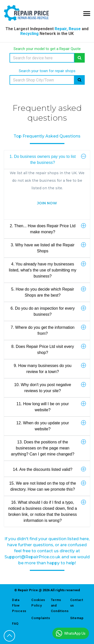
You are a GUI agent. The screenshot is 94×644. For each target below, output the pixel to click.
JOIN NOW (47, 203)
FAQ (15, 624)
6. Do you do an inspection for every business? (48, 311)
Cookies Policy (37, 603)
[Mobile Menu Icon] (87, 14)
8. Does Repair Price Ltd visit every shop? (49, 349)
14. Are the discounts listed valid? (49, 469)
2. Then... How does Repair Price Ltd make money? (48, 228)
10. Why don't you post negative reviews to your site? (50, 387)
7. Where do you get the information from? (48, 330)
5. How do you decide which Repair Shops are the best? (49, 292)
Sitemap (76, 618)
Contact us (76, 603)
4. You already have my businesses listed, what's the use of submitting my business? (48, 270)
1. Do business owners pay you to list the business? (48, 159)
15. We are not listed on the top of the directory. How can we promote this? (48, 486)
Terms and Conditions (57, 605)
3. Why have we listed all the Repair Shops (48, 248)
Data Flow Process (18, 605)
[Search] (42, 58)
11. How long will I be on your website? (51, 406)
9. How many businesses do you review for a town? (50, 368)
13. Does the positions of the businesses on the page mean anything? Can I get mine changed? (49, 448)
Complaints (37, 618)
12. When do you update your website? (51, 426)
